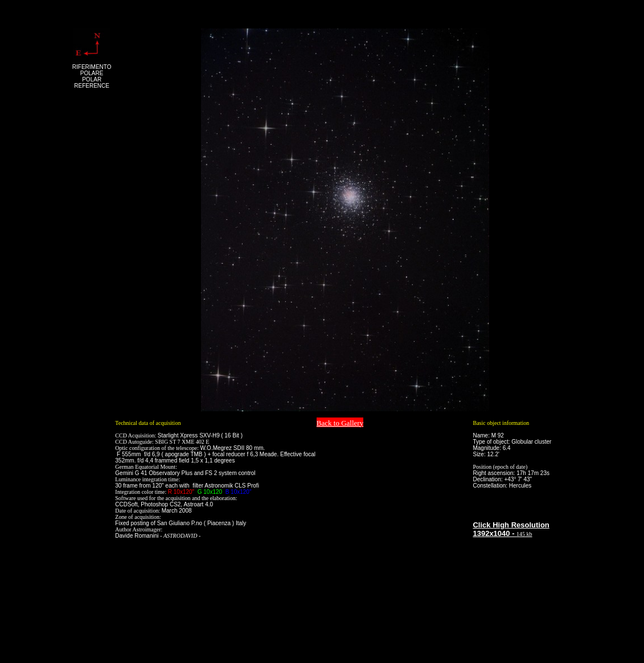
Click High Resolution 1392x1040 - (511, 529)
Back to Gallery (340, 423)
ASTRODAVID (181, 536)
